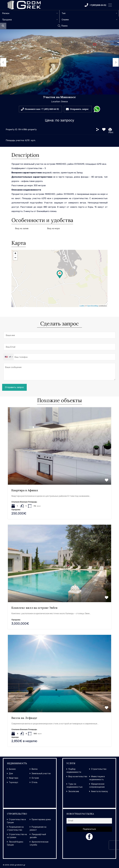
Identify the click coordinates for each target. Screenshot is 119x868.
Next (116, 62)
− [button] (15, 258)
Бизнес (12, 769)
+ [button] (15, 254)
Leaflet (82, 306)
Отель (35, 782)
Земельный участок (41, 774)
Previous (3, 62)
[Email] (89, 821)
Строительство (99, 769)
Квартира (14, 778)
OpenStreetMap (93, 306)
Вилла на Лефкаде (24, 718)
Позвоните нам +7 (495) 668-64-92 (42, 109)
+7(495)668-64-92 (95, 5)
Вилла (35, 769)
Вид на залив (22, 228)
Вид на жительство (78, 777)
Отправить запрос (79, 109)
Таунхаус (14, 782)
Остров (35, 778)
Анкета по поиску (100, 791)
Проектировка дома (41, 820)
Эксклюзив (74, 791)
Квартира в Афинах (25, 490)
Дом (11, 774)
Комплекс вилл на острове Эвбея (34, 608)
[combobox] (30, 13)
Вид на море (53, 228)
